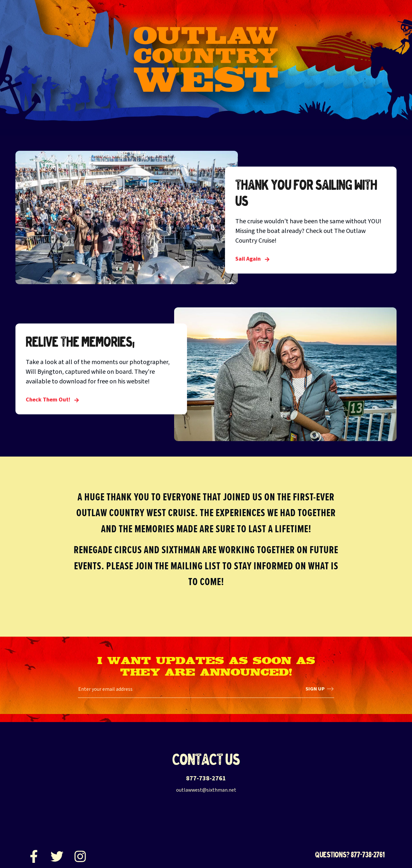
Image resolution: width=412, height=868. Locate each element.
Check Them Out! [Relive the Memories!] (52, 400)
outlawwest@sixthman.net (206, 790)
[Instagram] (80, 854)
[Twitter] (57, 854)
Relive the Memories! (80, 342)
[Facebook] (34, 854)
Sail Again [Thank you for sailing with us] (253, 259)
